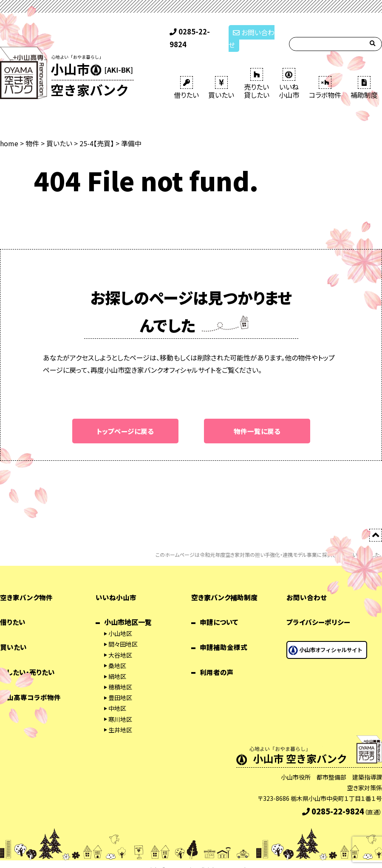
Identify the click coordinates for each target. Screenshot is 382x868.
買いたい (221, 77)
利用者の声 (217, 661)
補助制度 (364, 77)
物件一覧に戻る (257, 420)
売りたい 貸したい (257, 72)
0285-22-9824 (195, 33)
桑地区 (117, 655)
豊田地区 (120, 686)
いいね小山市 (116, 586)
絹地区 (117, 665)
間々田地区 (123, 633)
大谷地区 (120, 644)
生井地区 (120, 719)
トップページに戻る (125, 420)
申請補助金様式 (224, 636)
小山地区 (120, 622)
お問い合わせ (254, 33)
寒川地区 (120, 708)
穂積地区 (120, 676)
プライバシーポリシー (318, 611)
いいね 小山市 (289, 72)
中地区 (117, 698)
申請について (219, 611)
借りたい (186, 77)
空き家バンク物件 (26, 586)
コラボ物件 (325, 77)
